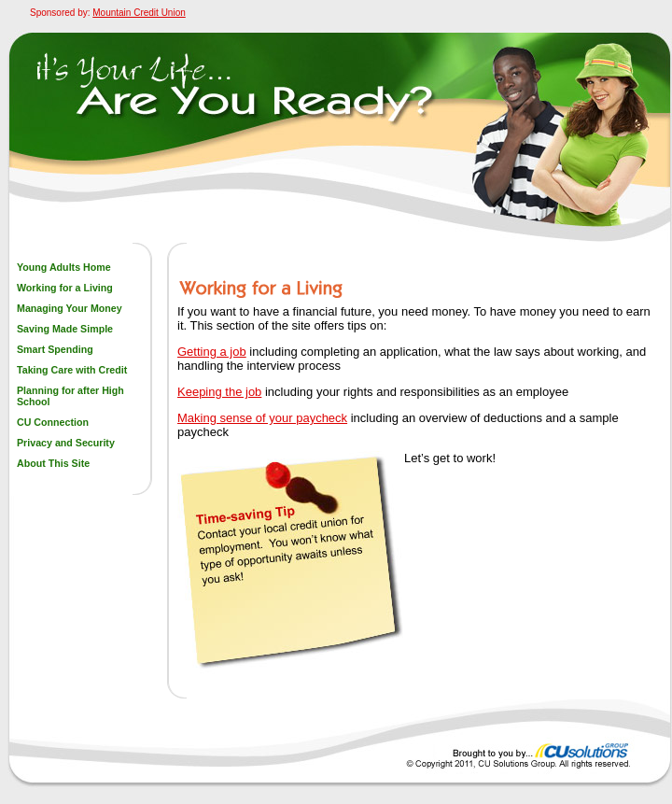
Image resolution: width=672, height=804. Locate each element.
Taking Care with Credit (72, 370)
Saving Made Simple (65, 329)
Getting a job (212, 352)
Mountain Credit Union (139, 13)
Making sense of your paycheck (262, 418)
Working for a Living (65, 288)
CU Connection (53, 422)
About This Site (53, 463)
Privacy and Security (66, 443)
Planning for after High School (70, 396)
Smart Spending (55, 349)
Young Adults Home (64, 267)
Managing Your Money (70, 308)
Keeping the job (219, 392)
